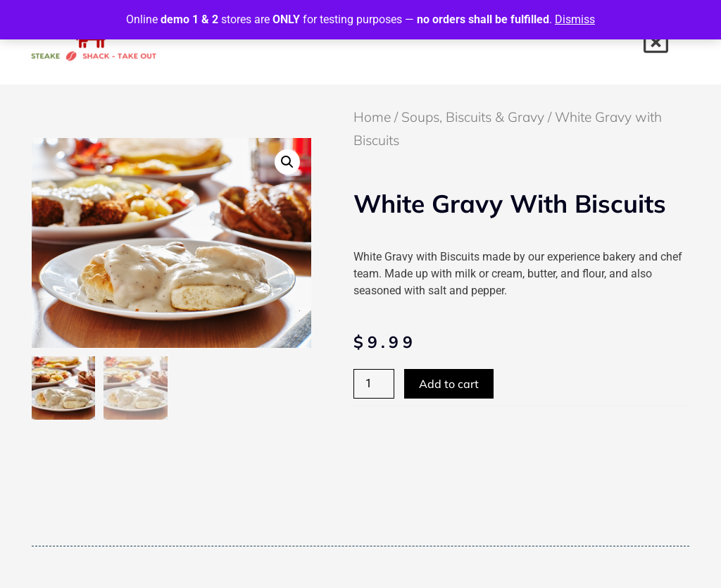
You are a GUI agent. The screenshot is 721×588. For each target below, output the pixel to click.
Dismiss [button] (575, 19)
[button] (287, 162)
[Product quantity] (374, 384)
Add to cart (449, 384)
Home (372, 117)
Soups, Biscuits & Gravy (473, 117)
